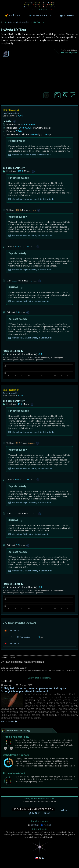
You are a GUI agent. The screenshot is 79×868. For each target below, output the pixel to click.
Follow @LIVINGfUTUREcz (48, 812)
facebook (46, 825)
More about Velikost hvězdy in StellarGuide (30, 236)
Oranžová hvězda (11, 113)
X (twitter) (33, 825)
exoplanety (40, 16)
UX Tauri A (14, 631)
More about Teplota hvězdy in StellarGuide (30, 270)
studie (67, 16)
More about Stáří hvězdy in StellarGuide (29, 301)
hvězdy (13, 15)
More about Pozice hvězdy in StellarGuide (29, 155)
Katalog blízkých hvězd (18, 22)
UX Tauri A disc (23, 637)
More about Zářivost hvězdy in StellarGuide (30, 338)
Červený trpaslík (10, 393)
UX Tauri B (14, 643)
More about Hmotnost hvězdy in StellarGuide (31, 199)
